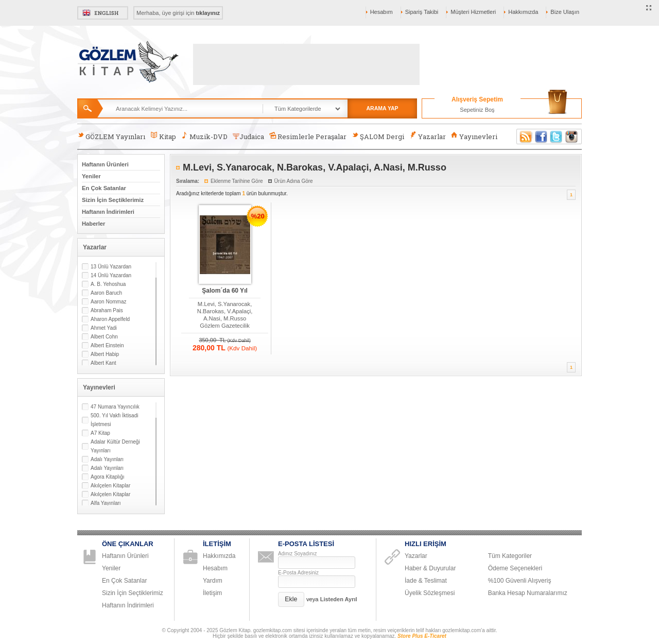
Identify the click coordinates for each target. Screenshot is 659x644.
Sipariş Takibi (422, 12)
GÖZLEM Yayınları (111, 136)
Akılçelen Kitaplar (110, 486)
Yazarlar (427, 136)
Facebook (541, 137)
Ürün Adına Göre (294, 181)
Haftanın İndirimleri (108, 212)
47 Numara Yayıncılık (115, 407)
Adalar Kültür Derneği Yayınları (115, 446)
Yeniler (91, 176)
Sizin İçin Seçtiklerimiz (113, 200)
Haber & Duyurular (430, 568)
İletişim (212, 593)
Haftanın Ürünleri (105, 164)
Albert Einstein (107, 345)
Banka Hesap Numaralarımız (528, 593)
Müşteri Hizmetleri (473, 12)
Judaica (248, 137)
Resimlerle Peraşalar (308, 136)
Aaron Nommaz (108, 302)
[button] (291, 599)
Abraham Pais (107, 310)
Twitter (557, 137)
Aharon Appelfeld (110, 319)
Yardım (213, 581)
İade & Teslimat (426, 581)
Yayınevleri (474, 136)
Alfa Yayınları (106, 503)
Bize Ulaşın (565, 12)
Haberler (93, 224)
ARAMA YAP (382, 108)
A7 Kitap (100, 433)
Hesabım (381, 12)
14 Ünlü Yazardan (111, 275)
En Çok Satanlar (104, 188)
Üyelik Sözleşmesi (430, 593)
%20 (258, 216)
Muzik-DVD (204, 136)
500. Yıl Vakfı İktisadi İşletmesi (114, 420)
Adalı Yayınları (107, 459)
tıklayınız (208, 13)
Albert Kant (103, 363)
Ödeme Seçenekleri (515, 568)
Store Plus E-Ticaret (422, 636)
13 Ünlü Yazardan (111, 267)
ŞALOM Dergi (378, 136)
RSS (524, 137)
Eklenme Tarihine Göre (237, 181)
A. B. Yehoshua (108, 284)
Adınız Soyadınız (298, 554)
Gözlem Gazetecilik (224, 326)
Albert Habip (105, 354)
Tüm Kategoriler (510, 556)
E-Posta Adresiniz (298, 573)
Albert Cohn (104, 337)
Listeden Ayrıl (339, 599)
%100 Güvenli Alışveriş (520, 581)
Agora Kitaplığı (108, 477)
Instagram (572, 137)
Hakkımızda (523, 12)
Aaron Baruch (106, 293)
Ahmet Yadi (104, 328)
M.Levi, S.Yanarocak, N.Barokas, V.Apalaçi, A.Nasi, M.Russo (225, 311)
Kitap (163, 136)
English (103, 13)
